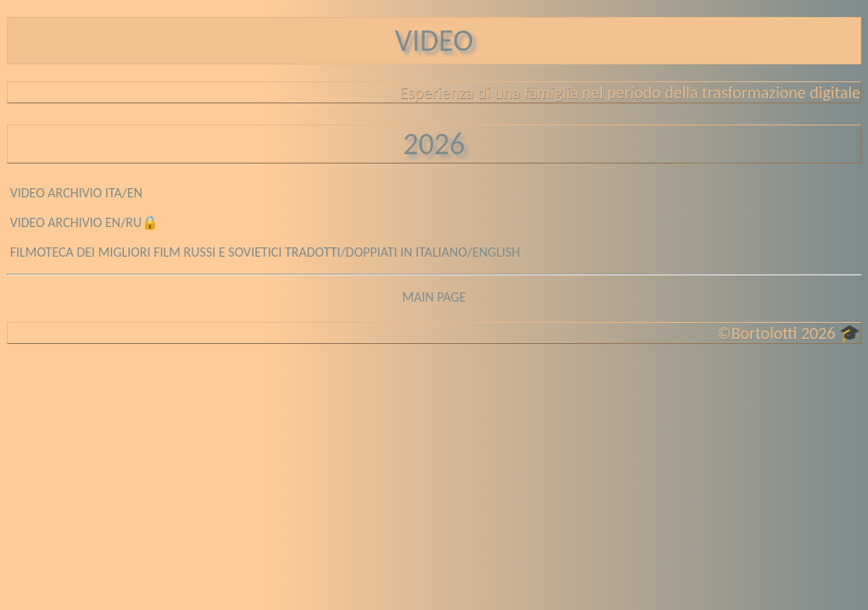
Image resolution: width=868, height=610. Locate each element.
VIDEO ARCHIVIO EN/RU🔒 (85, 222)
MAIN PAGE (434, 297)
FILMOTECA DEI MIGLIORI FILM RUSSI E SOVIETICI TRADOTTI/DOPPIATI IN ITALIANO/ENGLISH (265, 252)
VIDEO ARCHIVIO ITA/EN (77, 193)
